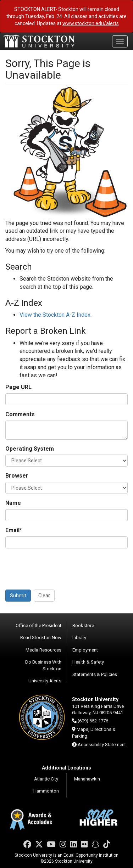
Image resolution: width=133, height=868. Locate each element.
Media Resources (43, 650)
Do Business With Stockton (43, 665)
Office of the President (38, 625)
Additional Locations (66, 768)
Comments (20, 414)
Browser (17, 476)
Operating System (30, 449)
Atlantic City (46, 779)
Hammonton (46, 791)
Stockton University (39, 41)
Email (14, 530)
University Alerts (45, 681)
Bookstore (83, 625)
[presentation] (59, 568)
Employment (85, 650)
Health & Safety (88, 662)
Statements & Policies (95, 674)
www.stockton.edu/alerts (91, 23)
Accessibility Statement (102, 745)
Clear (44, 596)
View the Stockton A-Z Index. (56, 315)
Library (79, 638)
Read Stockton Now (41, 638)
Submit (18, 596)
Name (13, 503)
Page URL (18, 387)
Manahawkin (87, 779)
